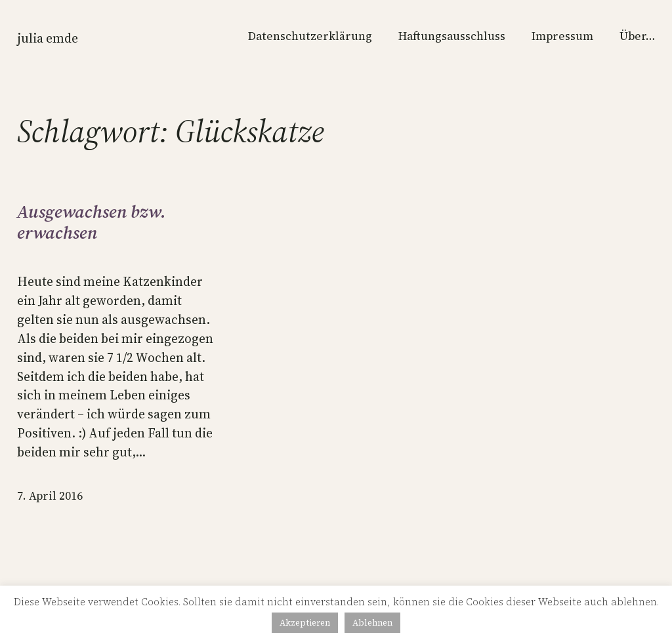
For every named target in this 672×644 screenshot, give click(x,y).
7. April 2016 (50, 496)
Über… (637, 36)
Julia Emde (48, 38)
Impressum (562, 36)
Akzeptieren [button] (305, 623)
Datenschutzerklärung (310, 36)
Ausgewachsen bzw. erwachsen (92, 223)
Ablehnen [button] (372, 623)
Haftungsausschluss (452, 36)
